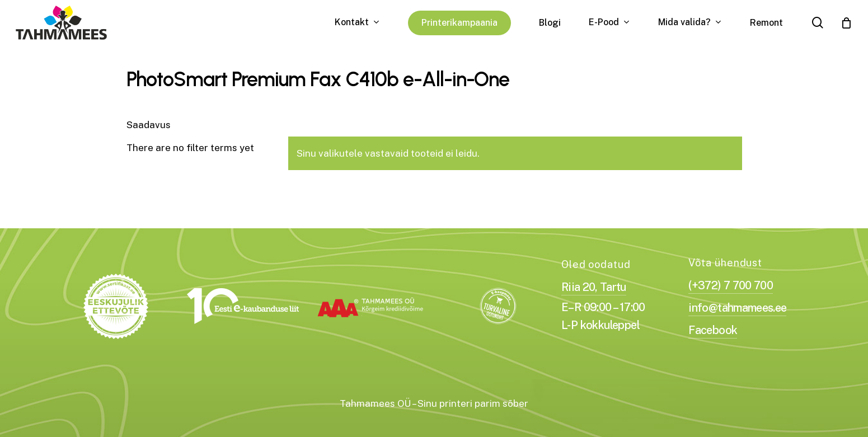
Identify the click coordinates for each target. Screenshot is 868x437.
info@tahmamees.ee (737, 308)
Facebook (713, 330)
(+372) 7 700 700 (730, 285)
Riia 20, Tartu (594, 287)
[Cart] (846, 23)
